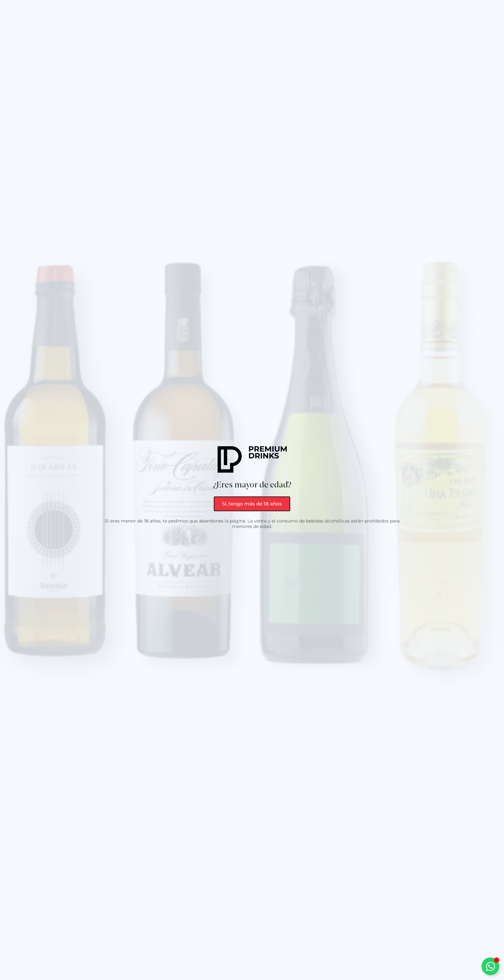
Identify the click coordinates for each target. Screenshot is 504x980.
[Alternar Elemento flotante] (490, 966)
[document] (252, 490)
